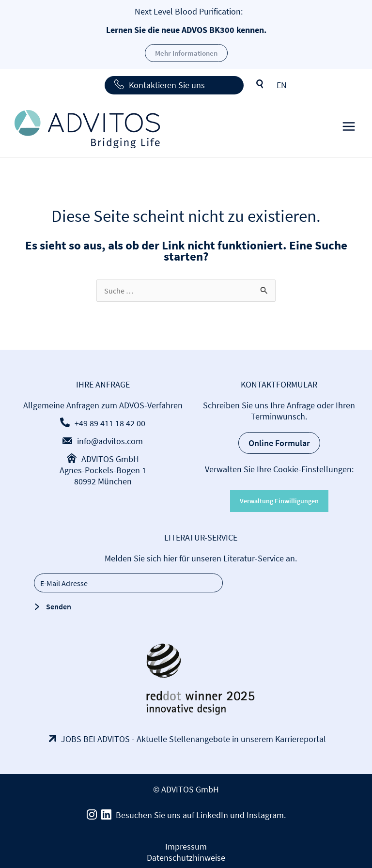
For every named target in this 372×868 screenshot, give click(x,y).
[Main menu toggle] (349, 129)
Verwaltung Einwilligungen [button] (279, 501)
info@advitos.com (110, 441)
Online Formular (279, 443)
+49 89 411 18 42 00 (110, 423)
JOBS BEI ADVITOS (95, 739)
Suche (260, 84)
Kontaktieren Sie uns (167, 85)
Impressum (186, 846)
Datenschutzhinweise (186, 858)
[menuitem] (282, 85)
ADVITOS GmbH (110, 459)
